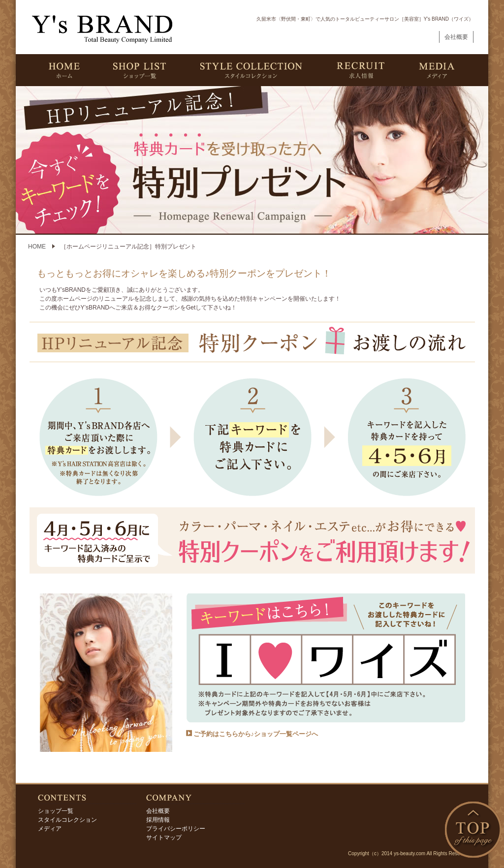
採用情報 (158, 820)
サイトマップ (164, 837)
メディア (50, 829)
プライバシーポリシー (176, 829)
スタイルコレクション (67, 820)
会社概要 (456, 37)
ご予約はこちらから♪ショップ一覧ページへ (256, 734)
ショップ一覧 (56, 811)
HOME (37, 247)
